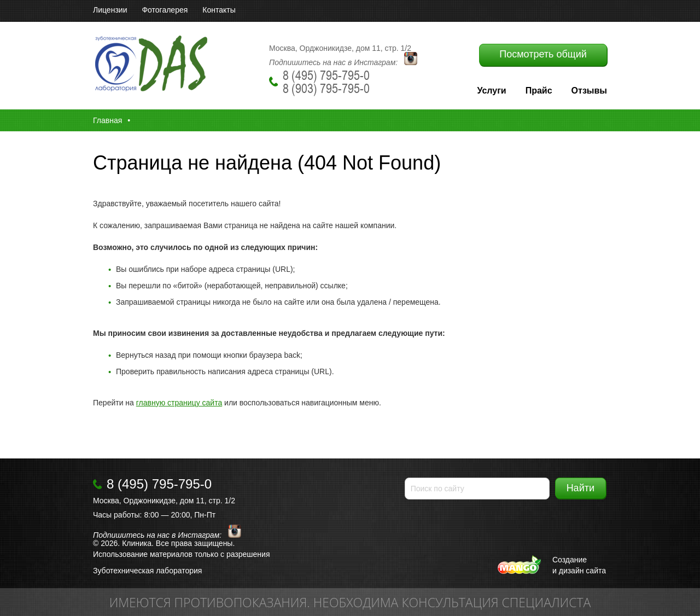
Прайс (539, 91)
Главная (107, 120)
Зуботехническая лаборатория (147, 571)
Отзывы (589, 91)
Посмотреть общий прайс (543, 57)
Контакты (219, 10)
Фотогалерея (165, 10)
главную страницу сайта (179, 403)
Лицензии (110, 10)
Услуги (491, 91)
